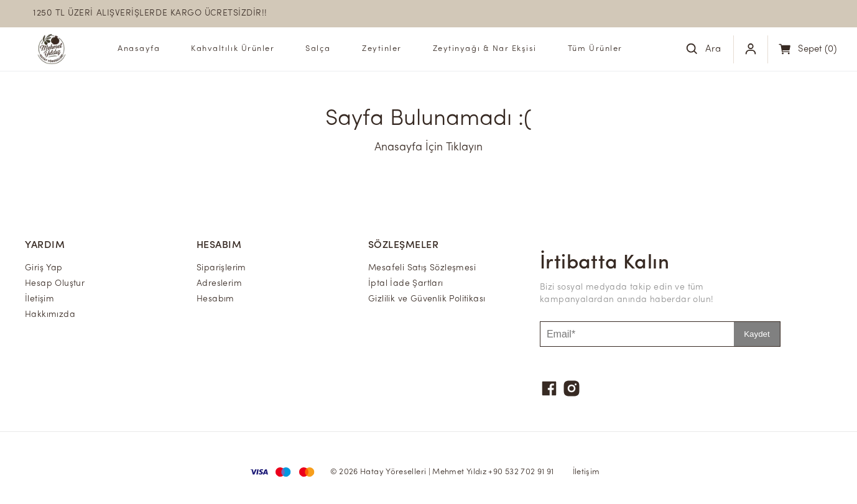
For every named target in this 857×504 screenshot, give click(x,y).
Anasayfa (139, 49)
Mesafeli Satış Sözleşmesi (422, 268)
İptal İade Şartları (406, 284)
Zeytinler (382, 49)
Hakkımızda (50, 315)
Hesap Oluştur (55, 284)
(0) (817, 49)
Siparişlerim (221, 268)
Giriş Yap (44, 268)
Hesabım (215, 299)
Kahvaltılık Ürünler (233, 49)
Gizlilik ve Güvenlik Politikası (427, 299)
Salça (318, 49)
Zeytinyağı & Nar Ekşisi (485, 49)
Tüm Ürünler (595, 49)
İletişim (39, 299)
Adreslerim (219, 284)
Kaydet (757, 334)
